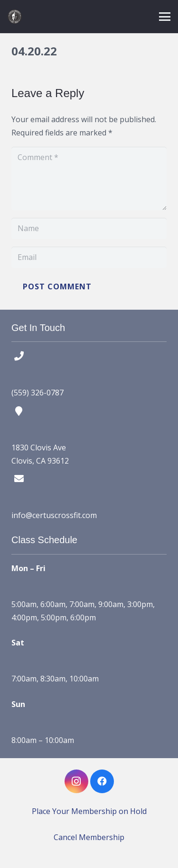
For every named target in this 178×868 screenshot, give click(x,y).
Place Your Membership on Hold (89, 811)
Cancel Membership (89, 837)
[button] (165, 17)
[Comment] (89, 179)
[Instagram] (76, 781)
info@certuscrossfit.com (54, 515)
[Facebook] (102, 781)
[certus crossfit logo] (15, 17)
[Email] (89, 257)
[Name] (89, 228)
